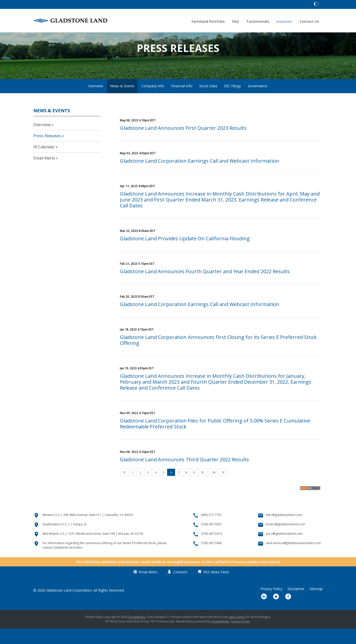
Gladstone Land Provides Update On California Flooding (185, 254)
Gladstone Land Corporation (69, 606)
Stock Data (208, 101)
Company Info (153, 101)
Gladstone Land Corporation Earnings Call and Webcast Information (200, 176)
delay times (237, 632)
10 (202, 487)
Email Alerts (44, 173)
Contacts (180, 587)
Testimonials (258, 21)
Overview (96, 101)
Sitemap (316, 604)
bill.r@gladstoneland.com (284, 530)
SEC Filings (233, 101)
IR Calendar (44, 162)
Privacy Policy (271, 604)
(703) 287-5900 (211, 558)
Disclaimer (296, 604)
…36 (213, 487)
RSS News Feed (216, 587)
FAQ (235, 21)
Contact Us (309, 21)
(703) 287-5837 (211, 540)
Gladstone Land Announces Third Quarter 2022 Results (184, 475)
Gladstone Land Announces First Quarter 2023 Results (183, 143)
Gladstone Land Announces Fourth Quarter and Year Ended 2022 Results (205, 286)
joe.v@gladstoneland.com (284, 549)
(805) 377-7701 (211, 530)
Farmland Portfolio (208, 21)
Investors (284, 21)
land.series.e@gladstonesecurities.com (293, 558)
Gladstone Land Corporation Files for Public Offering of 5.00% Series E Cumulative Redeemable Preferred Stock (215, 439)
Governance (258, 101)
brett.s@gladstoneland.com (286, 540)
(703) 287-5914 (211, 549)
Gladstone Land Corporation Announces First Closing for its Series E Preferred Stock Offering (218, 355)
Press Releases (47, 151)
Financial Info (182, 101)
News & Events (122, 101)
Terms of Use (240, 637)
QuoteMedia (137, 632)
